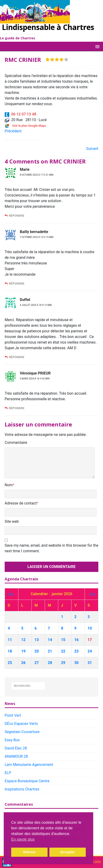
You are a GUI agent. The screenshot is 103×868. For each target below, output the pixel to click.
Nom (9, 485)
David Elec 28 (16, 748)
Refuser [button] (29, 852)
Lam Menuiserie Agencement (29, 765)
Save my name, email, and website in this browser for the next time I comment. (51, 548)
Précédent (13, 131)
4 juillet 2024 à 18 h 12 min (36, 305)
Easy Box (12, 740)
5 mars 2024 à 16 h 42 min (35, 379)
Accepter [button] (68, 852)
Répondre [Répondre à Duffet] (17, 357)
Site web (12, 521)
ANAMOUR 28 (16, 756)
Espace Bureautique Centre (27, 781)
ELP (8, 773)
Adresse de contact (21, 503)
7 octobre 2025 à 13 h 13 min (37, 237)
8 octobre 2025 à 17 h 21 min (37, 175)
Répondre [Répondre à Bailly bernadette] (17, 284)
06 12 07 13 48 (20, 114)
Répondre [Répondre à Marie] (17, 216)
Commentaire (16, 443)
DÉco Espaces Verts (21, 724)
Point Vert (13, 715)
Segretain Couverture (22, 732)
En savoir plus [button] (23, 839)
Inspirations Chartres (22, 789)
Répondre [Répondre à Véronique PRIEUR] (17, 408)
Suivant (92, 149)
